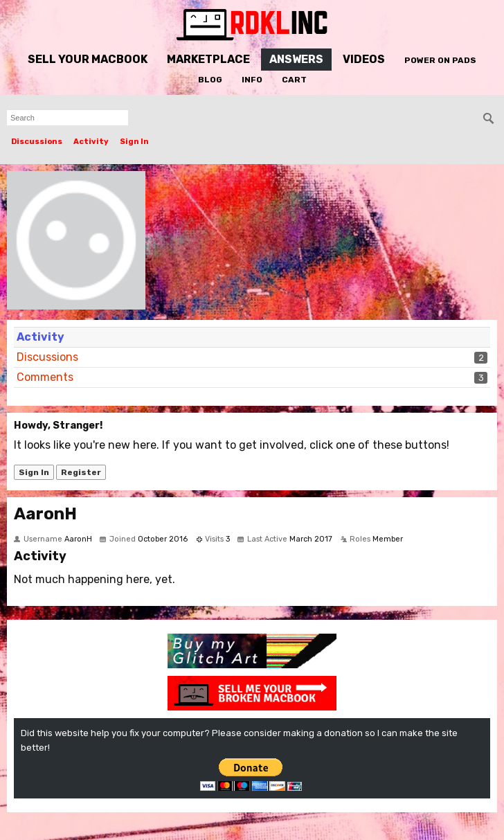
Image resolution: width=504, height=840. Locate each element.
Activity (91, 142)
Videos (364, 59)
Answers (296, 59)
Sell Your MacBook (88, 59)
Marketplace (208, 59)
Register (81, 472)
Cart (294, 80)
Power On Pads (440, 60)
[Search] (489, 118)
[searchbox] (67, 118)
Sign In (134, 142)
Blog (210, 80)
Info (252, 80)
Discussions (37, 142)
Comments (45, 377)
